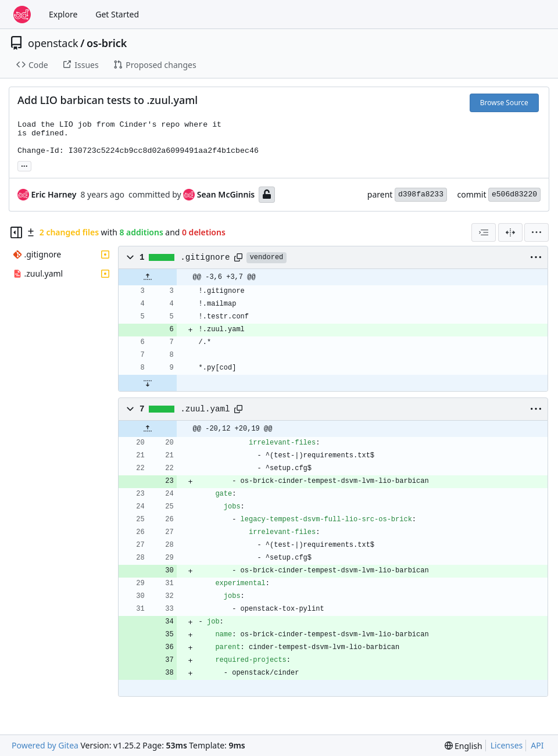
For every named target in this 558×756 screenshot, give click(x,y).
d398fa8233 (421, 194)
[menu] (536, 232)
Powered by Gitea (45, 745)
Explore (63, 14)
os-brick (107, 43)
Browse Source (504, 103)
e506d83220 (514, 194)
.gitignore (205, 257)
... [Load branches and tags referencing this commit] (24, 165)
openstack (53, 43)
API (537, 745)
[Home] (22, 15)
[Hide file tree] (16, 232)
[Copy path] (238, 257)
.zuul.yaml (205, 409)
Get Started (117, 14)
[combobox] (484, 232)
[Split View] (510, 232)
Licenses (507, 745)
